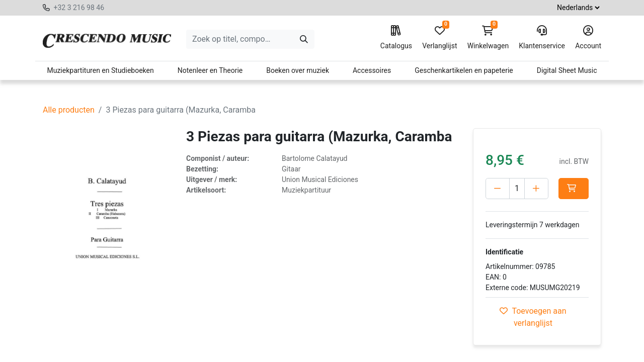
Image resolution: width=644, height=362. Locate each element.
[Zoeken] (304, 39)
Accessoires (372, 70)
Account (588, 38)
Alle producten (69, 110)
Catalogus (396, 38)
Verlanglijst (439, 38)
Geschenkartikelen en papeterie (464, 70)
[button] (574, 189)
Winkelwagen (488, 38)
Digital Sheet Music (567, 70)
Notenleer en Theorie (210, 70)
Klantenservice (542, 38)
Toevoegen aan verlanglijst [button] (533, 317)
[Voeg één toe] (536, 189)
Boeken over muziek (298, 70)
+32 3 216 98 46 (79, 8)
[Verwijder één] (498, 189)
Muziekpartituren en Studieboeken (100, 70)
